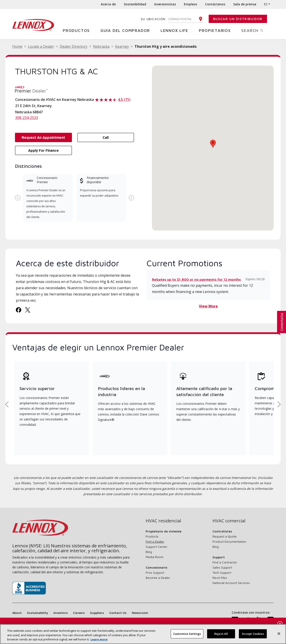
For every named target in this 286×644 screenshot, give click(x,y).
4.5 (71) (124, 100)
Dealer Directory (74, 46)
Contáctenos (215, 4)
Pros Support (155, 572)
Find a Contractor (225, 562)
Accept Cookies (253, 634)
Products (152, 536)
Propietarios (217, 30)
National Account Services (231, 583)
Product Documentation (229, 541)
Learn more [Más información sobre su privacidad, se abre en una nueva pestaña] (99, 639)
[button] (213, 144)
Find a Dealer (155, 541)
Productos (78, 30)
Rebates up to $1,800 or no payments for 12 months (196, 279)
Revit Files (220, 578)
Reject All (221, 634)
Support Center (157, 547)
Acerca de (108, 4)
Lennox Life (176, 30)
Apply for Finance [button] (43, 150)
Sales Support (222, 567)
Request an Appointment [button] (43, 137)
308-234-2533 (27, 118)
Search (258, 30)
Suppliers (97, 613)
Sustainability (38, 613)
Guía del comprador (127, 30)
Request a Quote (225, 536)
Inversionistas (165, 4)
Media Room (155, 557)
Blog (149, 552)
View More (208, 306)
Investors (61, 613)
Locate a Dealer (41, 46)
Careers (79, 613)
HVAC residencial (163, 521)
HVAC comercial (229, 521)
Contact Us (118, 613)
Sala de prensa (245, 4)
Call (106, 137)
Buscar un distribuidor (238, 19)
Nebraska (101, 46)
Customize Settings (187, 634)
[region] (143, 634)
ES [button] (266, 4)
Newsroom (140, 613)
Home (17, 46)
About (17, 613)
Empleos (190, 4)
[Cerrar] (279, 634)
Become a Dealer (158, 578)
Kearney (122, 46)
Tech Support (222, 572)
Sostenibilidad (135, 4)
